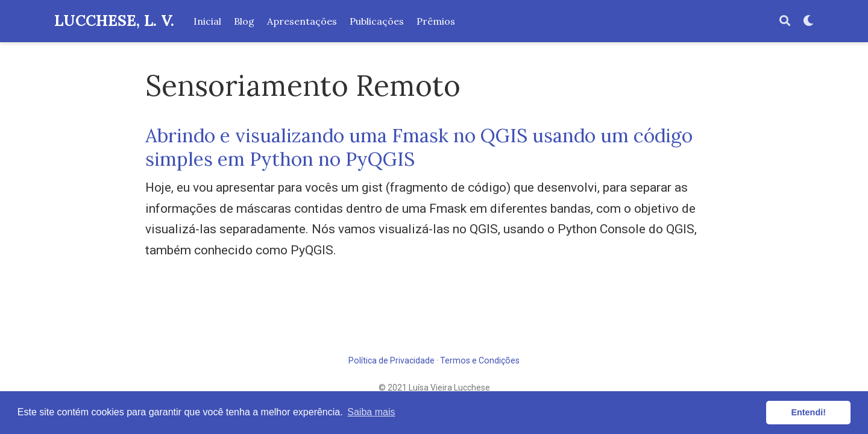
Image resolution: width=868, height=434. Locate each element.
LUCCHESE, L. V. (114, 20)
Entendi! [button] (808, 412)
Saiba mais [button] (371, 412)
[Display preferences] (808, 21)
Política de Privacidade (392, 360)
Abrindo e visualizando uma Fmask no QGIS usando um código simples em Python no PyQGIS (419, 147)
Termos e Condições (480, 360)
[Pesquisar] (785, 21)
